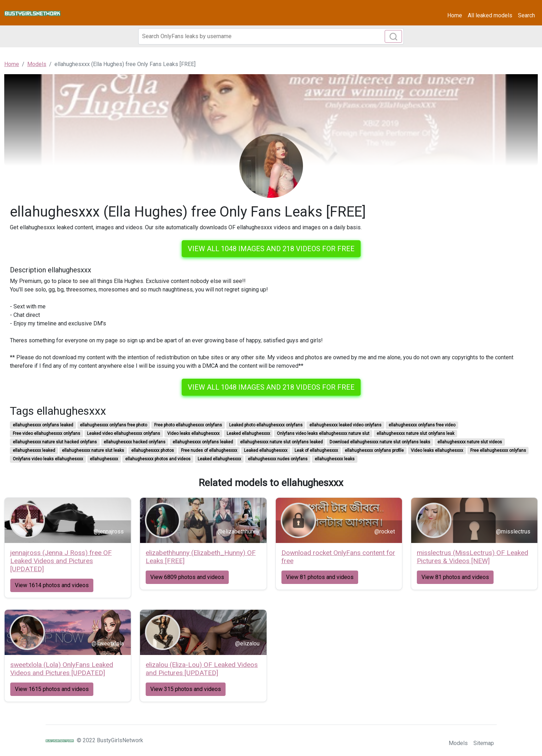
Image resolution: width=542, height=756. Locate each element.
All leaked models (490, 15)
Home (455, 15)
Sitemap (484, 743)
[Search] (271, 36)
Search (526, 15)
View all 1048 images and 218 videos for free (271, 249)
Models (458, 743)
